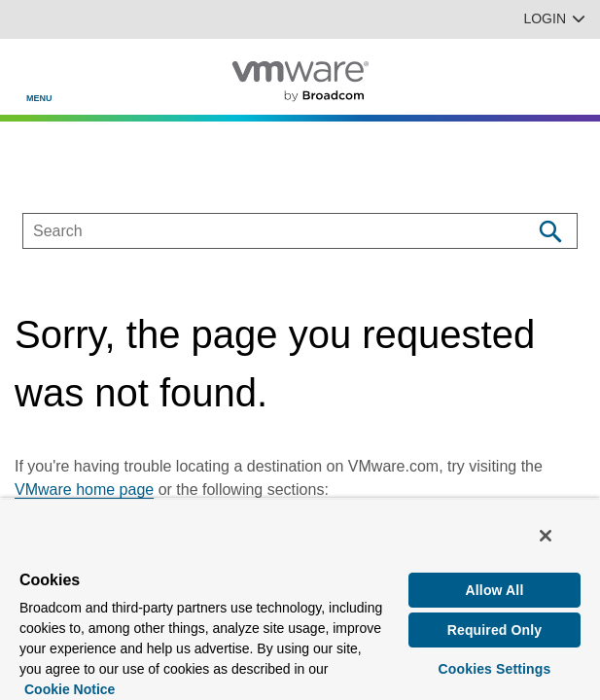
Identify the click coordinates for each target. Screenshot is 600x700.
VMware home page (84, 490)
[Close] (546, 536)
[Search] (550, 231)
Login (554, 18)
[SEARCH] (257, 231)
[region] (300, 599)
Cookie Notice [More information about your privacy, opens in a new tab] (70, 689)
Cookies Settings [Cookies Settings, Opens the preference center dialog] (495, 669)
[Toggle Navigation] (31, 69)
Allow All (495, 590)
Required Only (495, 630)
